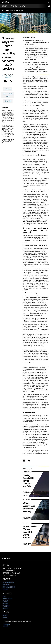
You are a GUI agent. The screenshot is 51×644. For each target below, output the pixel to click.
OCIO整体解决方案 (8, 582)
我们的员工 (6, 606)
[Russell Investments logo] (5, 2)
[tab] (49, 2)
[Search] (49, 6)
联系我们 (5, 615)
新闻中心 (5, 618)
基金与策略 (6, 585)
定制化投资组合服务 (9, 587)
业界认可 (5, 608)
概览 (4, 596)
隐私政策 (6, 626)
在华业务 (5, 604)
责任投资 (5, 589)
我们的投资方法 (7, 599)
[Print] (11, 81)
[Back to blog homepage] (13, 10)
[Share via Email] (6, 81)
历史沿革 (5, 601)
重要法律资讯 (7, 624)
